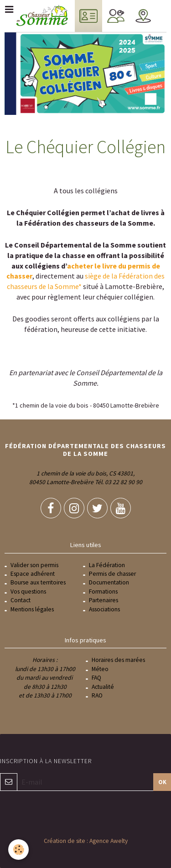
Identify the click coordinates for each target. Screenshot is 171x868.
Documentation (109, 582)
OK (162, 782)
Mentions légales (32, 609)
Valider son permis (34, 565)
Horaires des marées (118, 660)
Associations (104, 609)
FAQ (96, 678)
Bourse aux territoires (38, 582)
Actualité (103, 687)
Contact (21, 600)
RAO (97, 695)
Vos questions (28, 592)
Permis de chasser (112, 574)
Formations (103, 592)
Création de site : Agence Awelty (86, 841)
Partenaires (104, 600)
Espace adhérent (33, 574)
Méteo (100, 669)
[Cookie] (18, 850)
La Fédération (107, 565)
